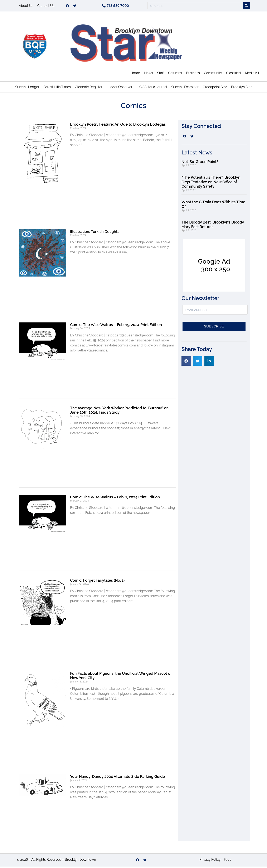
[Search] (246, 7)
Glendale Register (89, 88)
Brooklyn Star (241, 88)
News (149, 74)
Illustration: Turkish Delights (95, 233)
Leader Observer (120, 88)
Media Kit (252, 74)
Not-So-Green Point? (200, 163)
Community (213, 74)
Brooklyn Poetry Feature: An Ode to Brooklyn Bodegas (118, 126)
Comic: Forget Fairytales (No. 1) (97, 582)
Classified (233, 74)
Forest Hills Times (57, 88)
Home (135, 74)
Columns (175, 74)
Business (193, 74)
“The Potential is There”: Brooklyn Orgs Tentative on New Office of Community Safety (211, 183)
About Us (26, 6)
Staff (161, 74)
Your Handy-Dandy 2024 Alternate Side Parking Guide (117, 778)
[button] (186, 362)
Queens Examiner (185, 88)
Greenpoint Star (215, 88)
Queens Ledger (27, 88)
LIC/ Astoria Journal (152, 88)
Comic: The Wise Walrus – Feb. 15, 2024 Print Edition (116, 326)
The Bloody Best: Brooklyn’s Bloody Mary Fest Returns (213, 226)
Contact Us (46, 6)
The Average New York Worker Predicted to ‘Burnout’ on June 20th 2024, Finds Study (119, 412)
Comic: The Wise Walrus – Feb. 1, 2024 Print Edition (115, 498)
